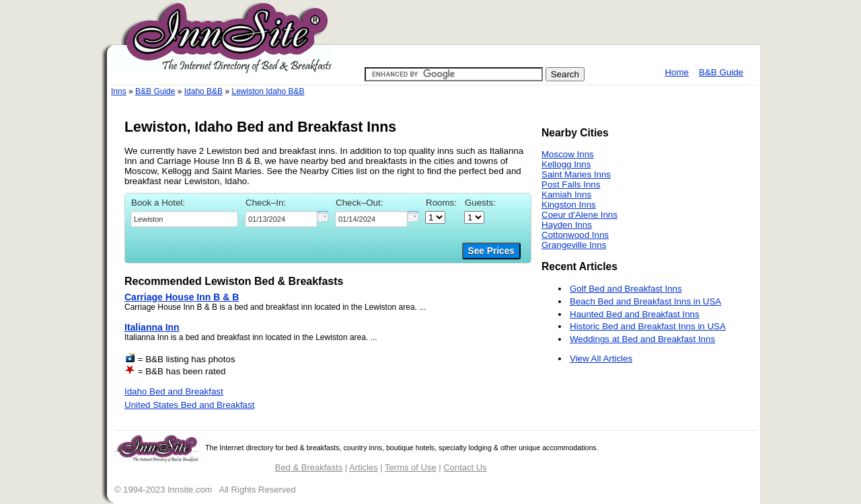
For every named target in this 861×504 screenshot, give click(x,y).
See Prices (491, 251)
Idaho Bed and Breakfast (174, 391)
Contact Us (465, 467)
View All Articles (601, 359)
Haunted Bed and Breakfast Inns (635, 314)
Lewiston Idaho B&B (268, 91)
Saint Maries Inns (576, 174)
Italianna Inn (152, 327)
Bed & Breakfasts (309, 467)
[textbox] (184, 219)
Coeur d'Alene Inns (579, 215)
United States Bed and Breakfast (189, 405)
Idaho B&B (203, 91)
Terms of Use (411, 467)
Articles (364, 467)
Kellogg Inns (566, 164)
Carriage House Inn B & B (182, 297)
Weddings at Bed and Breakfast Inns (642, 339)
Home (677, 72)
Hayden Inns (567, 225)
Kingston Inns (569, 205)
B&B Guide (721, 72)
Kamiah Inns (566, 195)
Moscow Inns (568, 154)
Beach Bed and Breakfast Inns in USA (645, 301)
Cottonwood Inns (575, 235)
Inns (119, 91)
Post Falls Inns (571, 184)
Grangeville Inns (574, 245)
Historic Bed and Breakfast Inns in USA (648, 326)
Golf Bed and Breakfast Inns (626, 289)
